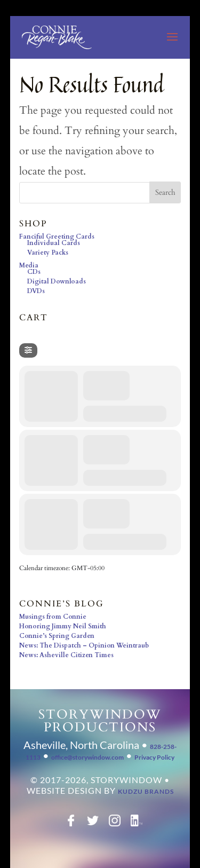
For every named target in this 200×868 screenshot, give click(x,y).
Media (29, 265)
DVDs (36, 291)
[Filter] (28, 350)
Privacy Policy (154, 757)
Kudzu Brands (146, 791)
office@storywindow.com (87, 757)
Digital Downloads (57, 281)
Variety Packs (48, 252)
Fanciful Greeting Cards (57, 236)
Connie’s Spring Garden (57, 636)
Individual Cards (54, 243)
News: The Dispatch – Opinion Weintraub (84, 645)
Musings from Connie (53, 617)
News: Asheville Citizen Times (66, 655)
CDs (34, 272)
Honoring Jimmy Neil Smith (63, 626)
